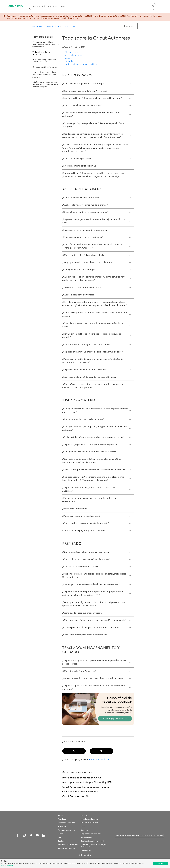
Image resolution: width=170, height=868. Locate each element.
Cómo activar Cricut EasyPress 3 (80, 791)
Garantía (85, 830)
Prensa (60, 834)
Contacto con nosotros (67, 830)
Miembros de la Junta (89, 819)
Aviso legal (62, 819)
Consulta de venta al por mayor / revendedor (94, 846)
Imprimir (129, 26)
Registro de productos (66, 848)
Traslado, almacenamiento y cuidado (81, 64)
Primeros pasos (71, 52)
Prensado (69, 61)
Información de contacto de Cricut (82, 778)
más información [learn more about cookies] (7, 866)
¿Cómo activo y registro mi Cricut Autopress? (44, 61)
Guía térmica (86, 850)
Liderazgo (85, 815)
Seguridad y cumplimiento (91, 834)
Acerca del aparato (73, 55)
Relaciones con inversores (68, 845)
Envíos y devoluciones (89, 823)
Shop (83, 826)
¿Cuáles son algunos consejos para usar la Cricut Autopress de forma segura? (45, 84)
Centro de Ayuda (39, 26)
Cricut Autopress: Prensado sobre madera (86, 787)
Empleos (61, 841)
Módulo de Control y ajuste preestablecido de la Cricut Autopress (44, 74)
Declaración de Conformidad (92, 841)
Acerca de (62, 826)
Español (84, 855)
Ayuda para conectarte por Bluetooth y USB (87, 782)
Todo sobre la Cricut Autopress (41, 53)
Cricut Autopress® (68, 26)
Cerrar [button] (160, 863)
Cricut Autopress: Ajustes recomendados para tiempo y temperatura (46, 44)
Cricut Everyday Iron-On (76, 796)
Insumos (68, 58)
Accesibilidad (86, 837)
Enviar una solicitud (99, 759)
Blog (60, 837)
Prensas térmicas (53, 26)
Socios (60, 815)
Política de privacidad (67, 823)
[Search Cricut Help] (92, 6)
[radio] (74, 751)
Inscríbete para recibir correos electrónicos (139, 835)
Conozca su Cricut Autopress (45, 67)
